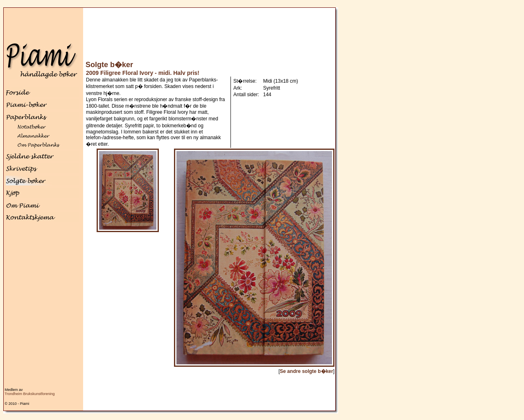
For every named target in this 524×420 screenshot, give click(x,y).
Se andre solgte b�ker (307, 371)
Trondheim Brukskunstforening (29, 394)
